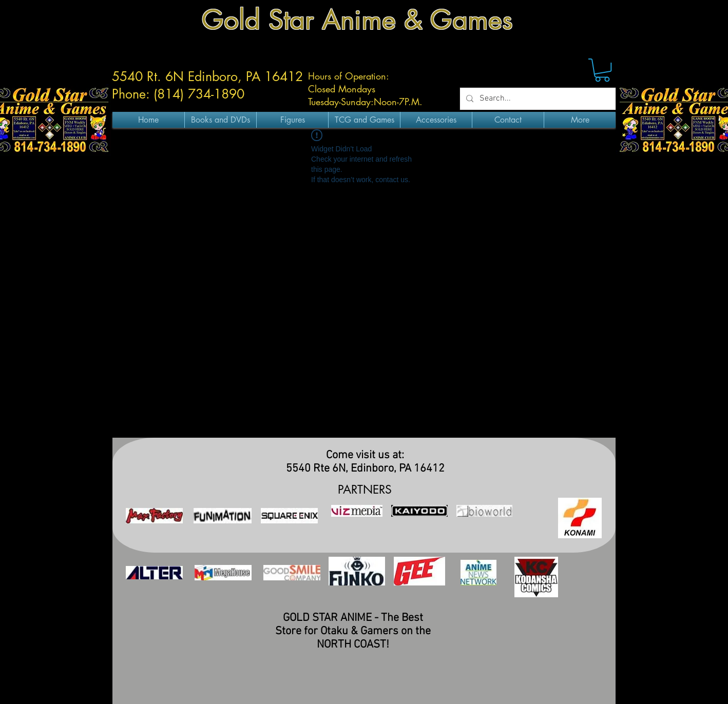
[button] (602, 70)
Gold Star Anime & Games (357, 20)
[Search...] (537, 99)
